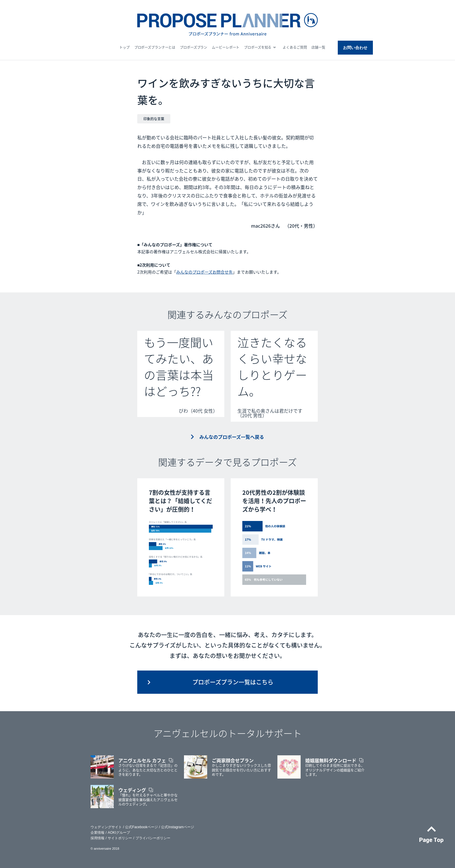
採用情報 (98, 838)
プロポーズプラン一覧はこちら (233, 682)
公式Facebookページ (141, 827)
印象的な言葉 (154, 119)
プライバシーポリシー (153, 838)
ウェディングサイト (106, 827)
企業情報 (98, 833)
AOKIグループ (119, 833)
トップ (124, 47)
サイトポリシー (120, 838)
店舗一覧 (318, 47)
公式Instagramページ (177, 827)
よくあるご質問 (295, 47)
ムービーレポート (226, 47)
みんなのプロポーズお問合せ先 (204, 272)
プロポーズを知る (258, 47)
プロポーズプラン (194, 47)
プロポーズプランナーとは (155, 47)
